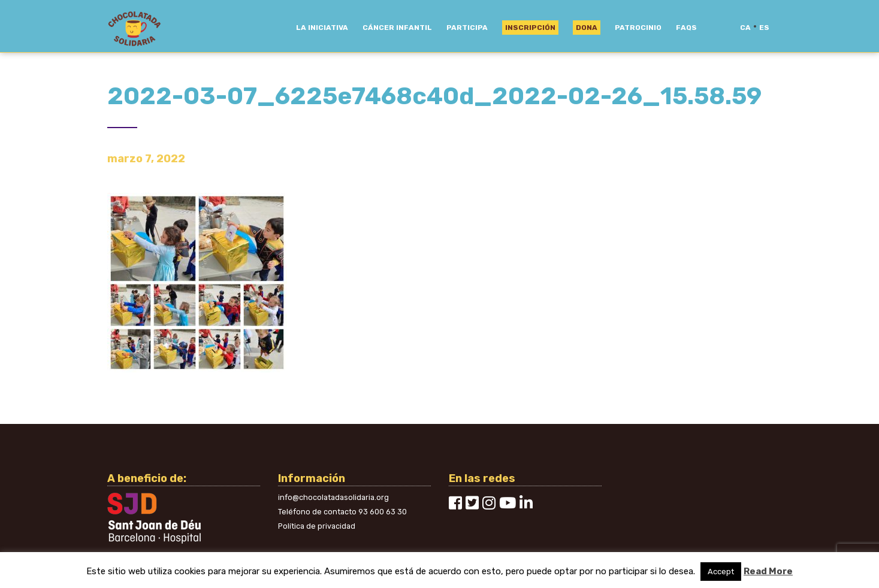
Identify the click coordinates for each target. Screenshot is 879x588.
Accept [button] (721, 572)
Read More (768, 571)
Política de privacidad (317, 526)
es (764, 28)
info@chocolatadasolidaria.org (333, 497)
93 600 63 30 (383, 512)
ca (745, 28)
